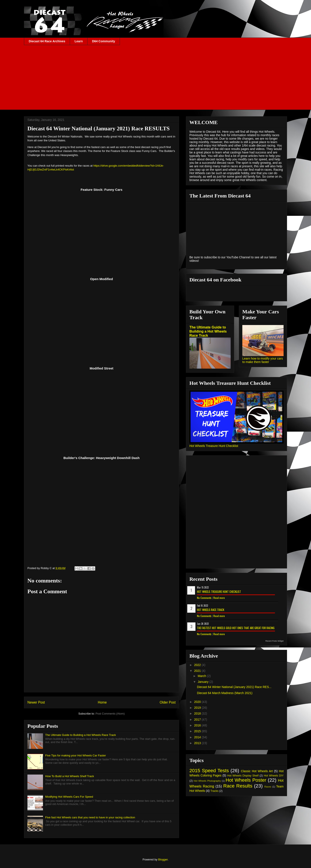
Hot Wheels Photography (207, 781)
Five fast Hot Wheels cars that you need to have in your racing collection (90, 817)
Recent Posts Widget (275, 641)
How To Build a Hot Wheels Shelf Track (70, 776)
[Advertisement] (155, 77)
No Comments (204, 598)
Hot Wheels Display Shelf (243, 776)
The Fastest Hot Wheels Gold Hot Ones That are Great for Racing (236, 628)
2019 (198, 708)
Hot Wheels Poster (246, 780)
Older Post (168, 702)
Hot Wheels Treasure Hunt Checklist (214, 446)
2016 (198, 725)
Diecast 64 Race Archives (47, 41)
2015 (198, 731)
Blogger (163, 859)
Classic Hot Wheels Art (257, 771)
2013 (198, 743)
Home (102, 702)
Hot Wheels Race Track (211, 610)
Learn (79, 41)
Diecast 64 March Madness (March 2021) (225, 693)
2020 (198, 702)
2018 (198, 713)
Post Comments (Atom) (110, 714)
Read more (219, 598)
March (202, 676)
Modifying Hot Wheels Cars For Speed (69, 797)
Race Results (238, 786)
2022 (198, 665)
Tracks (214, 791)
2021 (198, 671)
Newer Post (36, 702)
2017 (198, 720)
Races (268, 787)
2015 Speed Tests (209, 771)
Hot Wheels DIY (274, 776)
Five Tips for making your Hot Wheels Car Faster (75, 755)
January (203, 682)
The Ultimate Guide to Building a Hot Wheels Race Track (80, 735)
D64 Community (104, 41)
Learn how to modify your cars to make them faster (263, 360)
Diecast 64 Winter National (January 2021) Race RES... (234, 687)
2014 (198, 737)
